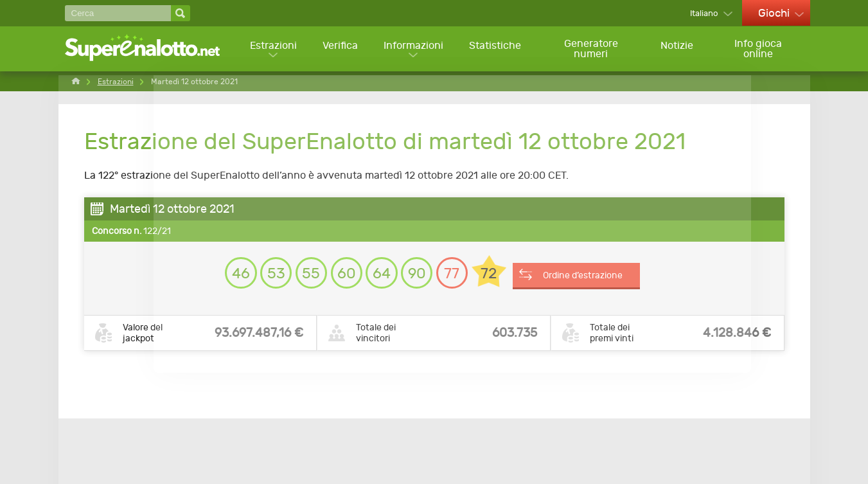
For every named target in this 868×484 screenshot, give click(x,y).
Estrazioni (272, 49)
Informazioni (413, 49)
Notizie (678, 49)
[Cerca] (118, 13)
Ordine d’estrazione (600, 274)
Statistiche (496, 49)
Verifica (340, 49)
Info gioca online (759, 49)
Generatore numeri (592, 49)
